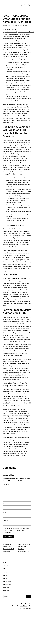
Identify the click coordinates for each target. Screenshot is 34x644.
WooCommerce (25, 608)
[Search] (28, 597)
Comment (7, 485)
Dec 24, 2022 (7, 26)
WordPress (24, 606)
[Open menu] (22, 5)
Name (5, 504)
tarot (16, 26)
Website (5, 520)
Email (4, 512)
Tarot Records (26, 604)
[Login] (29, 5)
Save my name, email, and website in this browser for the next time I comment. (17, 530)
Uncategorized (23, 26)
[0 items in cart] (25, 5)
